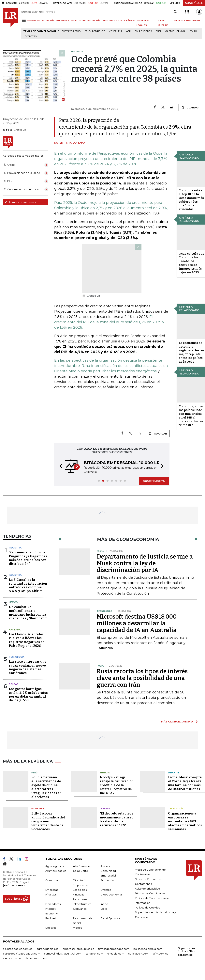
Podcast (51, 918)
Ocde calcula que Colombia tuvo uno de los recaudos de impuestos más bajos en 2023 (192, 263)
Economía (107, 880)
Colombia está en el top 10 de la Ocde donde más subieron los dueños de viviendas (192, 200)
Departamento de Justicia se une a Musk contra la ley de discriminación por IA (145, 563)
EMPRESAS (63, 21)
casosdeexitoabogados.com (22, 954)
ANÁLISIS (129, 21)
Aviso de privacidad (147, 889)
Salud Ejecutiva (110, 918)
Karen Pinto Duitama (70, 143)
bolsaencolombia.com (148, 949)
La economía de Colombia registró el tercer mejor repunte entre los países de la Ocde (192, 352)
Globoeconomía (111, 894)
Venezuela (116, 31)
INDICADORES (183, 21)
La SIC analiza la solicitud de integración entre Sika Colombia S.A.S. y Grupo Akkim (28, 585)
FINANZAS (34, 21)
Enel (159, 31)
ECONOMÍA (48, 21)
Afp (129, 31)
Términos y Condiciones (150, 893)
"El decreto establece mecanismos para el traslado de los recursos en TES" (117, 819)
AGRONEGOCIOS (112, 21)
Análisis (105, 866)
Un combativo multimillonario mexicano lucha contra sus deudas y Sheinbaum (28, 613)
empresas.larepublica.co (78, 949)
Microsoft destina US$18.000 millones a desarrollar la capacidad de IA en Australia (137, 623)
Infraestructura (82, 904)
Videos (77, 928)
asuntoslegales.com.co (18, 949)
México (13, 602)
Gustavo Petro (71, 31)
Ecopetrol (31, 36)
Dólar (193, 31)
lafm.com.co (161, 954)
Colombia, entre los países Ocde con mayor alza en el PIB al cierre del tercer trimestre (191, 416)
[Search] (175, 12)
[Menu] (24, 20)
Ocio (104, 909)
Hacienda (15, 630)
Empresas (52, 890)
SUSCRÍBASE (194, 3)
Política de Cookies (147, 908)
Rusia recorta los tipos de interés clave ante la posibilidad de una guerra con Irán (142, 678)
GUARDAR (190, 107)
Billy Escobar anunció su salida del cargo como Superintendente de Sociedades (48, 821)
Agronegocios (55, 866)
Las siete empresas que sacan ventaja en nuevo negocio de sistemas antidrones (28, 667)
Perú (34, 773)
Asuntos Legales (56, 871)
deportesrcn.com (36, 958)
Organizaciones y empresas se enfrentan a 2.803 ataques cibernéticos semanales (185, 821)
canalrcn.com (94, 954)
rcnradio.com (116, 954)
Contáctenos (143, 884)
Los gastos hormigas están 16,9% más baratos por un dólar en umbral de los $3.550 (28, 695)
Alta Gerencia (82, 866)
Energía (105, 773)
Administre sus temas (20, 202)
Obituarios (80, 909)
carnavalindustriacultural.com (63, 954)
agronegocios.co (48, 949)
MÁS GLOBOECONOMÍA (177, 721)
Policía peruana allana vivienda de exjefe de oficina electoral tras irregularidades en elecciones (47, 787)
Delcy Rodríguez (95, 31)
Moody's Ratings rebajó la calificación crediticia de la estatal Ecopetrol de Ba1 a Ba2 (117, 785)
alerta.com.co (12, 958)
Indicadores (53, 904)
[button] (60, 467)
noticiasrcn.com (138, 954)
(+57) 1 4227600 (14, 885)
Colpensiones (143, 31)
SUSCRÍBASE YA (154, 481)
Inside (104, 904)
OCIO (74, 21)
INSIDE (196, 21)
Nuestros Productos (148, 879)
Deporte (174, 773)
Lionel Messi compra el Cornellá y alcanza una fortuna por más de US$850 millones (185, 783)
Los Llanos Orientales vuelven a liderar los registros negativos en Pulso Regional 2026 (27, 640)
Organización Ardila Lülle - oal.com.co (187, 951)
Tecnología (17, 657)
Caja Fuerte (81, 871)
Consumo (52, 880)
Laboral (105, 809)
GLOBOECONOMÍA (90, 21)
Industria (15, 548)
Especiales (80, 890)
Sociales (51, 928)
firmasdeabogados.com (114, 949)
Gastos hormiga (175, 31)
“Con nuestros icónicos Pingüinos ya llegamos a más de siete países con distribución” (28, 558)
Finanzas (51, 894)
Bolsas (14, 684)
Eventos (106, 890)
